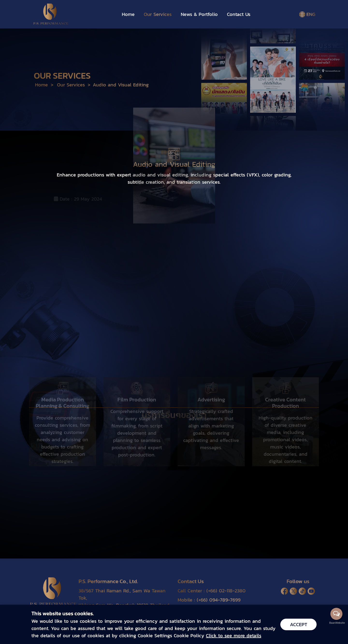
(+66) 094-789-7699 (219, 600)
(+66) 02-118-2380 (226, 591)
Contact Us (239, 14)
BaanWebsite (337, 623)
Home (128, 14)
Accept (299, 624)
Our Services (158, 14)
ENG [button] (307, 14)
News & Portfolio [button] (199, 14)
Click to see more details (234, 636)
